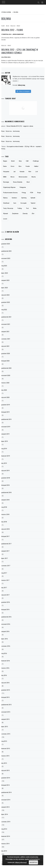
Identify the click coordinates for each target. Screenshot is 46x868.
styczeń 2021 (5, 346)
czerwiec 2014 (6, 822)
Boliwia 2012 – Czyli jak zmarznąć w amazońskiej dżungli (20, 51)
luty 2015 (4, 763)
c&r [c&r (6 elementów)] (27, 161)
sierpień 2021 (5, 332)
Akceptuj (33, 862)
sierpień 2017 (5, 551)
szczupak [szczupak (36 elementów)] (23, 203)
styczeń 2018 (5, 529)
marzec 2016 (5, 668)
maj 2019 (4, 449)
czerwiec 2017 (6, 566)
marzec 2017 (5, 580)
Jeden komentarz (18, 34)
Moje (8, 26)
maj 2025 (4, 266)
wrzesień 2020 (6, 375)
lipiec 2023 (5, 288)
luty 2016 (4, 675)
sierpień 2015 (5, 719)
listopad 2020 (5, 361)
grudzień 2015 (6, 690)
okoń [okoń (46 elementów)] (28, 182)
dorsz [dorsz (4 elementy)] (13, 166)
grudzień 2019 (6, 405)
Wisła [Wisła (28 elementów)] (35, 208)
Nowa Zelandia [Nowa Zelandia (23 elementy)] (18, 182)
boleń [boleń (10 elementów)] (13, 161)
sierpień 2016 (5, 632)
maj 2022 (4, 310)
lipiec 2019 (5, 441)
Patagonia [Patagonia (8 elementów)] (23, 187)
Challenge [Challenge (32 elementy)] (36, 161)
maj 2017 (4, 573)
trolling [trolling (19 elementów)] (20, 208)
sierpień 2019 (5, 434)
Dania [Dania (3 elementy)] (5, 166)
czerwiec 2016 (6, 646)
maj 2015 (4, 741)
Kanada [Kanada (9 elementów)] (22, 172)
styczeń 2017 (5, 595)
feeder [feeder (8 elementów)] (28, 166)
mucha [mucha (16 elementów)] (34, 177)
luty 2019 (4, 463)
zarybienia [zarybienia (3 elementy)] (15, 214)
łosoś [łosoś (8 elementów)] (5, 219)
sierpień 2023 (5, 280)
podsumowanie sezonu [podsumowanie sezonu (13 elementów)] (10, 193)
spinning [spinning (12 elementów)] (24, 198)
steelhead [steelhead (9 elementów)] (6, 203)
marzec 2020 (5, 383)
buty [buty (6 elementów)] (20, 161)
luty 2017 (4, 588)
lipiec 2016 (5, 639)
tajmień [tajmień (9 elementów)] (33, 203)
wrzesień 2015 (6, 712)
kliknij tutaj (22, 85)
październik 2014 (6, 792)
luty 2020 (4, 390)
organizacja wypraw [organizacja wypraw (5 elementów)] (9, 187)
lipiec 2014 (5, 814)
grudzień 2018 (6, 478)
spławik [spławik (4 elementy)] (33, 198)
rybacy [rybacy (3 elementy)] (5, 198)
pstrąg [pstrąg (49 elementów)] (24, 193)
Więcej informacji (21, 862)
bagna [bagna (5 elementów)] (5, 161)
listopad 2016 (5, 610)
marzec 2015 (5, 756)
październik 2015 (6, 705)
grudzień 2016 (6, 602)
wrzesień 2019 (6, 427)
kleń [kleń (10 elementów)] (30, 172)
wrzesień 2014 (6, 800)
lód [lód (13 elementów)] (37, 172)
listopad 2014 (5, 785)
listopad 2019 (5, 412)
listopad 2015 (5, 697)
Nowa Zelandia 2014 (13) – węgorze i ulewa (20, 126)
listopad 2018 (5, 485)
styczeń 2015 (5, 770)
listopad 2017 (5, 536)
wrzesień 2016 (6, 624)
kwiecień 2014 (6, 836)
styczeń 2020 (5, 397)
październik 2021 (6, 317)
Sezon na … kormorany (13, 131)
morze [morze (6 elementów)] (13, 177)
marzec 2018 (5, 514)
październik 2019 (6, 419)
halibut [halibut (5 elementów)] (36, 166)
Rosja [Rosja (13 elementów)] (39, 193)
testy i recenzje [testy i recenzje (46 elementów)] (8, 208)
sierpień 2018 (5, 500)
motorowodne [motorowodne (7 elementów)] (23, 177)
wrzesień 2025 (6, 258)
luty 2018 (4, 522)
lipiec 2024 (5, 273)
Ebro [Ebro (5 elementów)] (20, 166)
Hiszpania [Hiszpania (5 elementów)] (6, 172)
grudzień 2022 (6, 302)
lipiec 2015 (5, 727)
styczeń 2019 (5, 471)
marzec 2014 (5, 844)
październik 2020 (6, 368)
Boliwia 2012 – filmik (12, 30)
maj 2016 (4, 653)
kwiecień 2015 (6, 749)
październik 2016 (6, 617)
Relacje (13, 26)
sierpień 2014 (5, 807)
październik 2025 (6, 251)
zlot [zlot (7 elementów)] (33, 214)
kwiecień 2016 (6, 661)
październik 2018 (6, 493)
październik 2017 (6, 544)
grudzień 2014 (6, 778)
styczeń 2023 (5, 295)
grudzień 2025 (6, 244)
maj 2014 (4, 829)
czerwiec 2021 (6, 339)
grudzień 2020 (6, 354)
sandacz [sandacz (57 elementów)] (14, 198)
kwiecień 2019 (6, 456)
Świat (18, 26)
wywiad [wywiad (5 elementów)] (6, 214)
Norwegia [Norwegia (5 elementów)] (6, 182)
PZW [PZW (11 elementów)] (32, 193)
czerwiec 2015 (6, 734)
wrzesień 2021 (6, 324)
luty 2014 (4, 851)
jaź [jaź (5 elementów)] (14, 172)
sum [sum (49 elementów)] (15, 203)
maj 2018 (4, 507)
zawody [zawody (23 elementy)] (25, 214)
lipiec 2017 (5, 558)
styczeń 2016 (5, 683)
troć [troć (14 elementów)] (27, 208)
